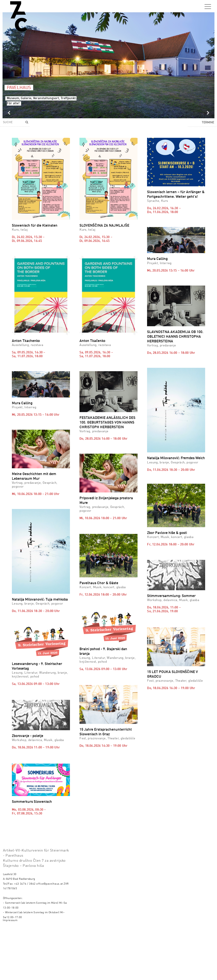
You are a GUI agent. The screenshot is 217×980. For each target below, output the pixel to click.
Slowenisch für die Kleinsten (35, 226)
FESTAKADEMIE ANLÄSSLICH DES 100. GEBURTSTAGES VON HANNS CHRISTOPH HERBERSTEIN (107, 423)
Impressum (10, 972)
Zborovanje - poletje (28, 734)
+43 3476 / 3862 (25, 935)
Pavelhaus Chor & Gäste (99, 602)
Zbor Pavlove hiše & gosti (167, 507)
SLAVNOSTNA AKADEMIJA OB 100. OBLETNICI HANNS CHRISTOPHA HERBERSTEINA (175, 337)
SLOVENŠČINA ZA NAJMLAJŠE (104, 226)
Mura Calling (157, 259)
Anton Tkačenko (92, 341)
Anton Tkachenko (26, 341)
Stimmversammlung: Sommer (171, 584)
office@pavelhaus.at (50, 935)
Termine (208, 123)
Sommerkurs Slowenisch (32, 827)
